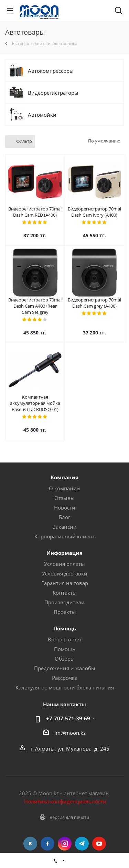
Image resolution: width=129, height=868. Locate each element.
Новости (65, 507)
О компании (64, 488)
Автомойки (42, 115)
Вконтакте (30, 844)
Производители (64, 602)
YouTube (99, 844)
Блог (64, 517)
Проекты (65, 612)
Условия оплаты (64, 564)
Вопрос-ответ (65, 639)
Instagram (65, 844)
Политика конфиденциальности (65, 801)
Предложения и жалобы (65, 668)
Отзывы (64, 498)
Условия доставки (65, 573)
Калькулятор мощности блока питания (65, 687)
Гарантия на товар (65, 583)
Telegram (82, 844)
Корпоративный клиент (65, 536)
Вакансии (64, 527)
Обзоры (65, 659)
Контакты (65, 593)
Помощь (65, 649)
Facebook (47, 844)
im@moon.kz (70, 733)
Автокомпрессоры (51, 71)
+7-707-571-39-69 (68, 718)
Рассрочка (65, 678)
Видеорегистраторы (53, 93)
